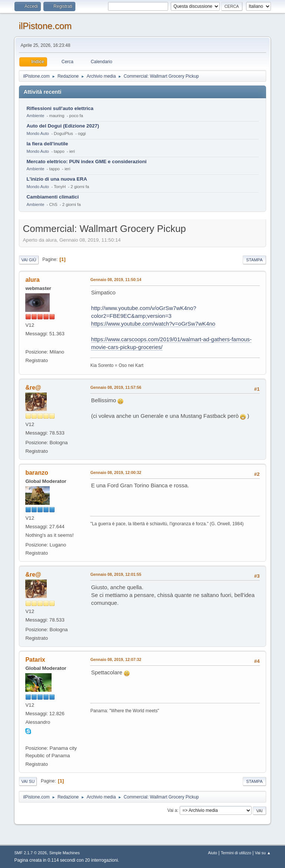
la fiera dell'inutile (47, 144)
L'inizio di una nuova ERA (57, 179)
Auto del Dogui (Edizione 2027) (63, 126)
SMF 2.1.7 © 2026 (30, 853)
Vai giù (29, 260)
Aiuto (213, 853)
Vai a (172, 810)
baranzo (37, 473)
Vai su (28, 781)
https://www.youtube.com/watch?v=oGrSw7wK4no (153, 324)
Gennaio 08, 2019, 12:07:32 (116, 659)
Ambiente (35, 116)
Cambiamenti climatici (53, 197)
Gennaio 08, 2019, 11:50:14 (116, 280)
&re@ (33, 388)
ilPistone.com (45, 26)
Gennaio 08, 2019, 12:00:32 (116, 472)
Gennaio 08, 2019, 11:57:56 (116, 387)
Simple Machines (65, 853)
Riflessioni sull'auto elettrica (60, 108)
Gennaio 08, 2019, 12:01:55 (116, 574)
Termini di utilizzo (236, 853)
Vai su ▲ (263, 853)
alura (32, 280)
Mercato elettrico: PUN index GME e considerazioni (86, 162)
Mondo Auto (37, 133)
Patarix (35, 660)
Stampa (254, 260)
